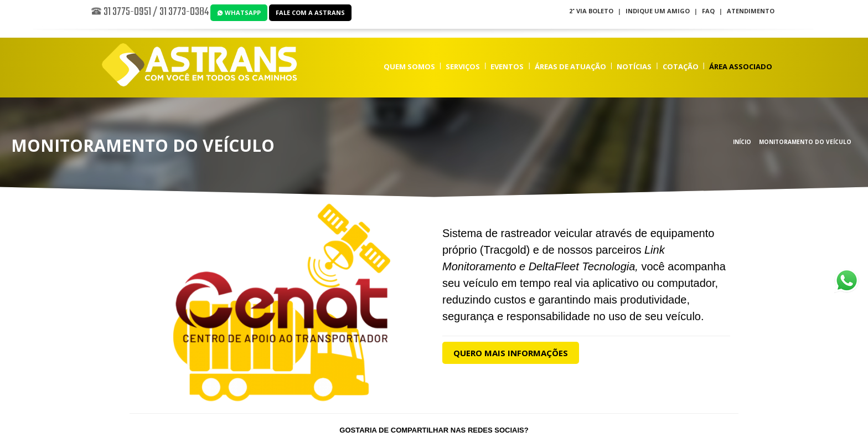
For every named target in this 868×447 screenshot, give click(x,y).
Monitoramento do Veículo (805, 142)
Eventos (507, 66)
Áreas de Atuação (570, 66)
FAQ (708, 11)
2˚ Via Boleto (591, 11)
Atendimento (751, 11)
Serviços (463, 66)
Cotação (681, 66)
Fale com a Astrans (310, 12)
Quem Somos (409, 66)
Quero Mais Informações (511, 353)
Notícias (634, 66)
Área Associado (741, 66)
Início (742, 142)
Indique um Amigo (658, 11)
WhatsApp (239, 12)
